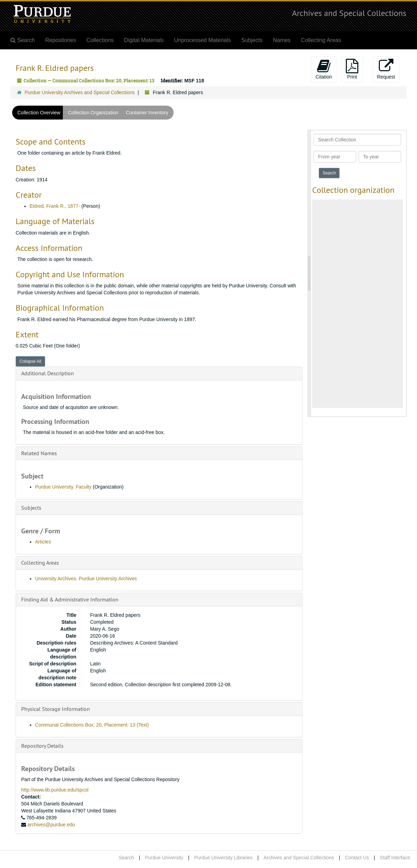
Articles (43, 542)
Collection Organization (93, 113)
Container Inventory (147, 113)
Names (282, 40)
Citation (324, 69)
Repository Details (42, 746)
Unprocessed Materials (202, 40)
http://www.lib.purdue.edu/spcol (55, 790)
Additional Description (48, 373)
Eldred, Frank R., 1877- (55, 206)
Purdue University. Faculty (63, 487)
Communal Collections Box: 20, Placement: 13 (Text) (92, 725)
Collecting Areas (321, 40)
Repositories (61, 40)
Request (386, 69)
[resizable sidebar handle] (309, 273)
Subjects (252, 40)
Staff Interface (395, 858)
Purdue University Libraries (223, 858)
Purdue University (164, 858)
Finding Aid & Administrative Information (70, 599)
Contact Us (357, 858)
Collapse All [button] (30, 361)
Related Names (39, 453)
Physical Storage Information (56, 709)
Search (126, 858)
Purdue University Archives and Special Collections (80, 92)
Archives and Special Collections (349, 13)
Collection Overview (39, 113)
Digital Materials (144, 40)
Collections (100, 40)
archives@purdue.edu (51, 825)
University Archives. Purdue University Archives (86, 579)
